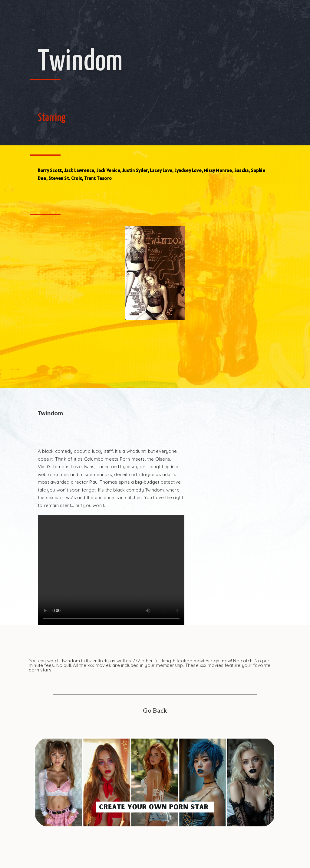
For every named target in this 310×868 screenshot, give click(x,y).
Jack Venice (108, 170)
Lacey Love (161, 170)
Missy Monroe (218, 170)
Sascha (241, 170)
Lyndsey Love (188, 170)
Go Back (155, 711)
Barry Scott (50, 170)
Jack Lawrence (79, 170)
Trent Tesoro (98, 178)
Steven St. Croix (65, 178)
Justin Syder (135, 170)
